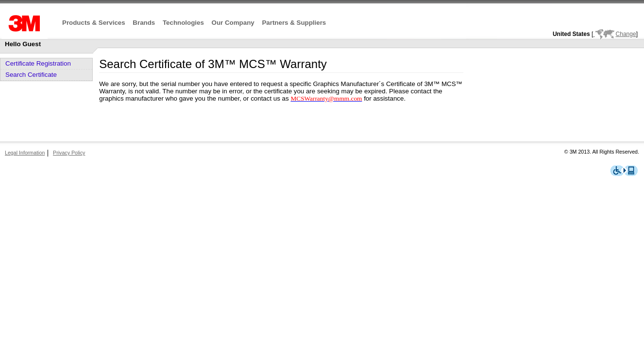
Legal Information (25, 153)
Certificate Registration (38, 63)
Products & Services (94, 23)
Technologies (183, 23)
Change (614, 34)
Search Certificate (31, 75)
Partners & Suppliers (294, 23)
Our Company (233, 23)
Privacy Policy (69, 153)
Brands (144, 23)
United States (571, 34)
